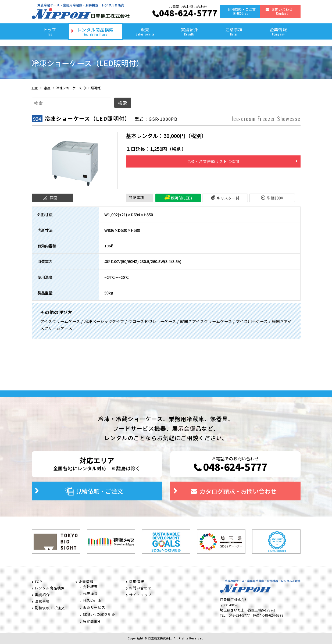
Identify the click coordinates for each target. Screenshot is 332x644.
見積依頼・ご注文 (242, 11)
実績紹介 (190, 31)
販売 (145, 31)
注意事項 (234, 31)
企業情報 (278, 31)
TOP (35, 88)
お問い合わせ (282, 11)
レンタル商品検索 (96, 31)
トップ (50, 31)
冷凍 (47, 88)
